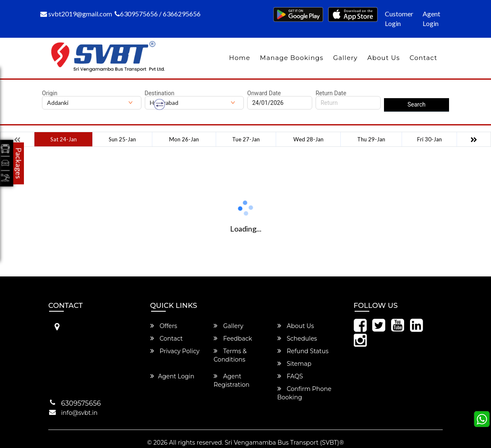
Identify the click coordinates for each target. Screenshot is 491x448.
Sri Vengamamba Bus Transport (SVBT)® (284, 443)
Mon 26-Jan (184, 139)
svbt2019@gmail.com (76, 14)
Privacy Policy (175, 351)
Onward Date (264, 93)
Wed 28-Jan (308, 139)
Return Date (331, 93)
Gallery (346, 58)
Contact (423, 58)
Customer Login (399, 18)
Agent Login (431, 18)
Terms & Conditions (230, 355)
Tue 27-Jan (246, 139)
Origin (50, 93)
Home (240, 58)
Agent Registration (231, 380)
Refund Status (303, 351)
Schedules (297, 339)
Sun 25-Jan (122, 139)
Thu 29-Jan (371, 139)
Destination (160, 93)
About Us (384, 58)
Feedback (233, 339)
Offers (164, 326)
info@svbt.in (80, 413)
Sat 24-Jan (64, 139)
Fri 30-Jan (430, 139)
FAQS (290, 376)
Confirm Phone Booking (304, 393)
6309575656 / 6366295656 (158, 14)
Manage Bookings (291, 58)
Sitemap (294, 364)
